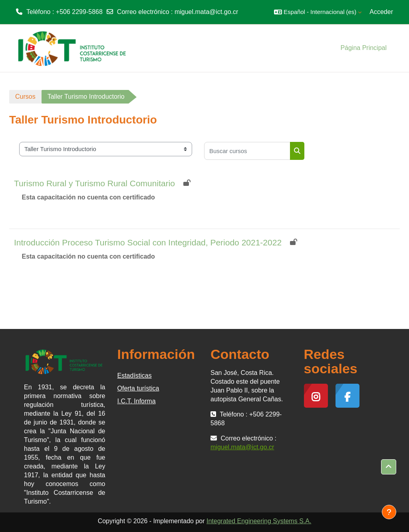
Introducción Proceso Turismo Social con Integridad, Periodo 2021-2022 (148, 242)
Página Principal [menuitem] (363, 48)
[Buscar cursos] (247, 151)
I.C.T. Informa (137, 401)
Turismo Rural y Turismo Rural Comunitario (94, 183)
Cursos (25, 97)
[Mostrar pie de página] (389, 512)
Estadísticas (135, 376)
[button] (318, 12)
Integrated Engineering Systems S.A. (259, 521)
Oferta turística (138, 388)
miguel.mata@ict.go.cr (206, 12)
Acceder (381, 12)
